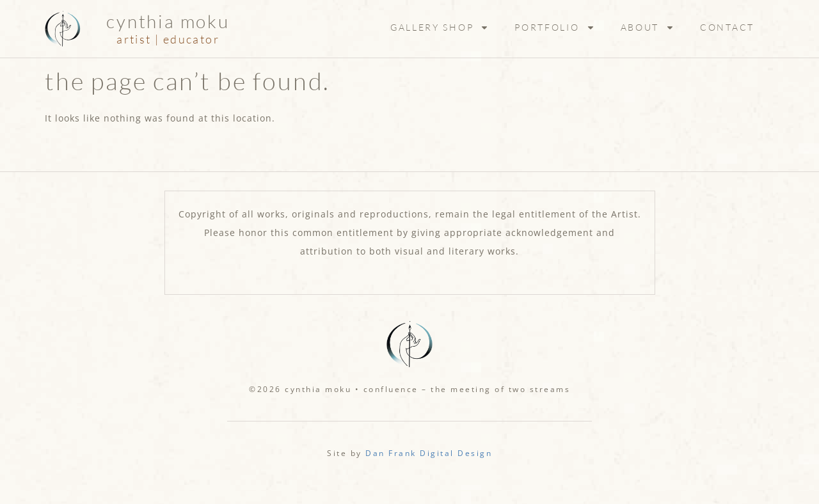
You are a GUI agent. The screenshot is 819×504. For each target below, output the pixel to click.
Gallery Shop (440, 28)
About (648, 28)
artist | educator (168, 39)
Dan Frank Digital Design (429, 453)
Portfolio (554, 28)
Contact (727, 27)
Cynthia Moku (168, 21)
